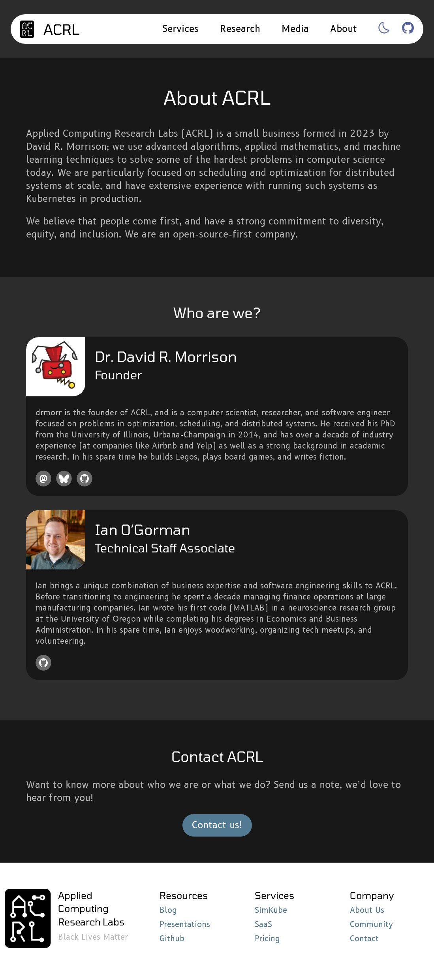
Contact (364, 939)
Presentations (185, 925)
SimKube (271, 910)
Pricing (267, 939)
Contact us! (217, 825)
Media (295, 29)
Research (240, 29)
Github (172, 939)
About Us (367, 910)
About (344, 29)
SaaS (263, 925)
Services (180, 29)
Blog (168, 910)
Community (371, 925)
